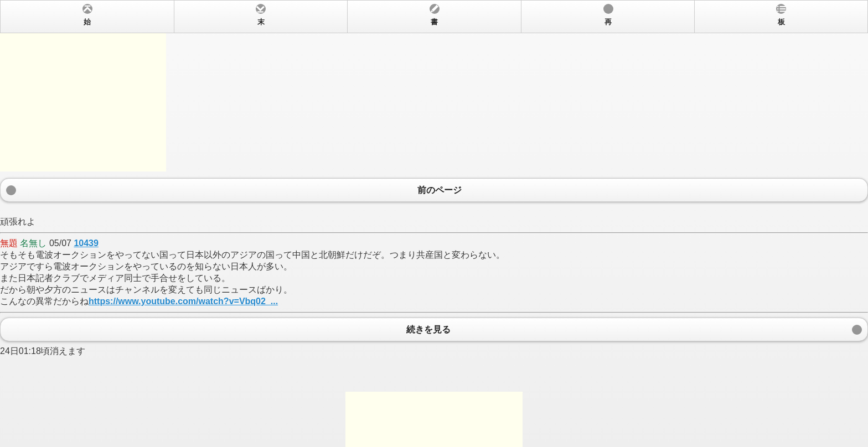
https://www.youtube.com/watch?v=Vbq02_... (183, 301)
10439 (86, 243)
